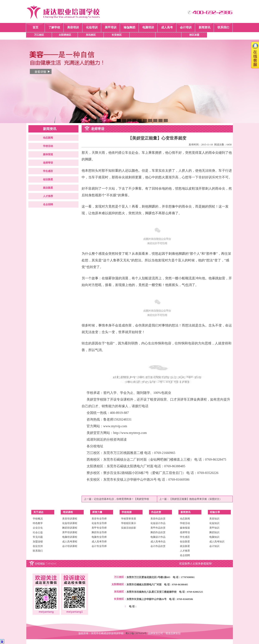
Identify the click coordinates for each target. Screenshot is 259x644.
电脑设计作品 (158, 537)
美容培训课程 (70, 519)
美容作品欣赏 (158, 519)
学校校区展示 (129, 523)
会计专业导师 (99, 546)
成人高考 (167, 27)
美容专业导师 (99, 519)
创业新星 (48, 179)
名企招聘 (48, 204)
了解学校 (54, 27)
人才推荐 (48, 196)
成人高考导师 (99, 542)
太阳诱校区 (65, 35)
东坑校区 (91, 35)
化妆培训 (92, 27)
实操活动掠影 (129, 528)
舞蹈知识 (214, 532)
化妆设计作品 (158, 523)
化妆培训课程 (70, 523)
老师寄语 (48, 163)
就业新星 (48, 188)
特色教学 (38, 523)
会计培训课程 (70, 546)
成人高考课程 (70, 542)
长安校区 (117, 35)
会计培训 (186, 27)
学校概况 (38, 519)
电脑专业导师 (99, 537)
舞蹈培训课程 (70, 528)
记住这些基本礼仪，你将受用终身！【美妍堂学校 (121, 499)
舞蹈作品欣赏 (158, 532)
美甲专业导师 (99, 528)
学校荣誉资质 (129, 519)
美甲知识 (214, 528)
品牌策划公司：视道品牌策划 (164, 633)
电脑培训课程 (70, 537)
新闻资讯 (205, 27)
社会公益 (38, 532)
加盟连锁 (38, 542)
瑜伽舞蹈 (129, 27)
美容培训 (73, 27)
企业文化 (38, 528)
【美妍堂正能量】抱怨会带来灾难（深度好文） (196, 499)
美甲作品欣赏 (158, 528)
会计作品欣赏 (158, 546)
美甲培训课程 (70, 532)
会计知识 (214, 546)
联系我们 (223, 27)
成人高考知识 (217, 542)
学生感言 (48, 171)
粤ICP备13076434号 (137, 633)
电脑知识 (214, 537)
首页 (35, 27)
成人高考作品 (158, 542)
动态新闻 (48, 138)
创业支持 (38, 546)
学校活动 (48, 146)
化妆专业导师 (99, 523)
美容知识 (214, 519)
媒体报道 (48, 154)
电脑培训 (148, 27)
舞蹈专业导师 (99, 532)
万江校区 (39, 35)
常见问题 (38, 537)
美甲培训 (111, 27)
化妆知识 (214, 523)
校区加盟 (194, 35)
